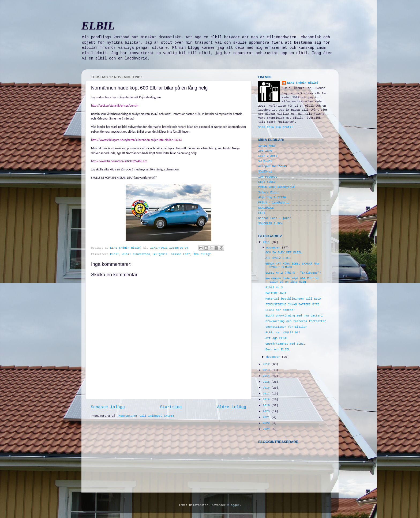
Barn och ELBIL (278, 349)
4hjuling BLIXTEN (272, 197)
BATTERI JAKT (276, 293)
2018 (267, 400)
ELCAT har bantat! (280, 310)
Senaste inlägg (108, 407)
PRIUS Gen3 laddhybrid (276, 187)
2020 (267, 411)
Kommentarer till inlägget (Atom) (146, 416)
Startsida (171, 407)
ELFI (262, 213)
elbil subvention (136, 254)
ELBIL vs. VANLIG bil (283, 333)
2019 (267, 405)
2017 (267, 394)
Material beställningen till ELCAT (294, 299)
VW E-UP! (265, 161)
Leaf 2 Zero (268, 156)
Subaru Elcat (269, 192)
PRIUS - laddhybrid (274, 203)
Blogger (233, 505)
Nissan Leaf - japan (275, 218)
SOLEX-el (265, 172)
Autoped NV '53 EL (273, 166)
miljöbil (160, 254)
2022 (267, 423)
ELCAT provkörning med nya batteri (294, 316)
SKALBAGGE (266, 208)
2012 (267, 364)
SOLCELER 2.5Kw (270, 223)
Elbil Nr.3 (274, 288)
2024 (267, 429)
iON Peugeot (268, 177)
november (274, 248)
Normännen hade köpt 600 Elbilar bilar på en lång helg (292, 280)
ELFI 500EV (267, 182)
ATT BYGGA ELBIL (278, 258)
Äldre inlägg (232, 407)
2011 (267, 242)
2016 (267, 388)
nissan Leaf (180, 254)
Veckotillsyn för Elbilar (286, 327)
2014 (267, 376)
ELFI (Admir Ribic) (127, 248)
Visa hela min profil (276, 127)
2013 (267, 370)
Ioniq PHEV (267, 146)
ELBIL (98, 26)
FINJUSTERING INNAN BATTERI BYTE (292, 304)
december (274, 357)
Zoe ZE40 (265, 151)
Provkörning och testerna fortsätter (296, 321)
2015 (267, 382)
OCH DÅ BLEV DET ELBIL (284, 252)
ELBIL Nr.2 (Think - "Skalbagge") (293, 273)
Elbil (114, 254)
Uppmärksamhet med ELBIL (285, 344)
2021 (267, 417)
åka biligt (202, 254)
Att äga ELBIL (277, 338)
